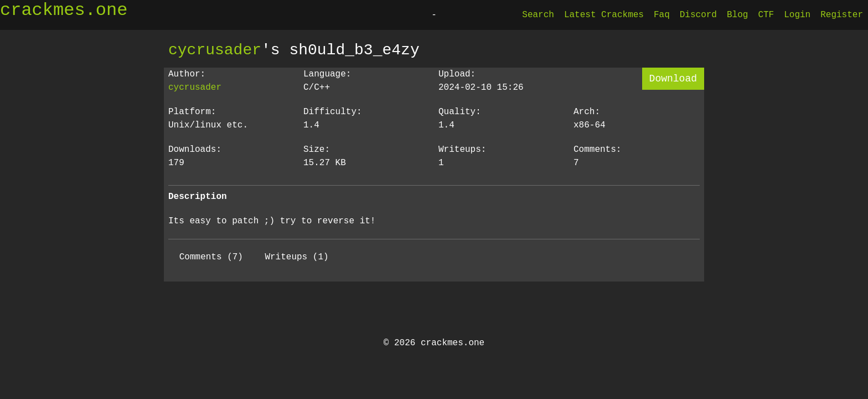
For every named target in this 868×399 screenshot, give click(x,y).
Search (538, 15)
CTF (766, 15)
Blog (737, 15)
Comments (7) (211, 257)
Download (673, 79)
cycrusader (215, 50)
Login (797, 15)
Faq (662, 15)
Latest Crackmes (604, 15)
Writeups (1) (296, 257)
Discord (698, 15)
